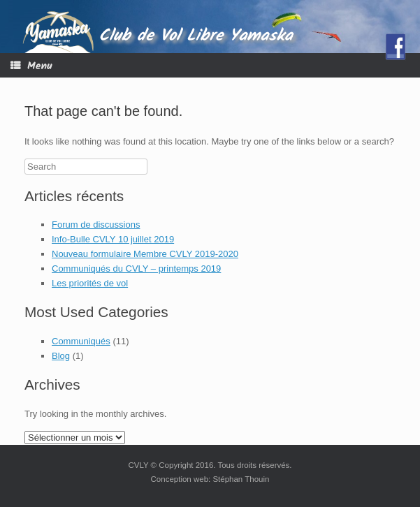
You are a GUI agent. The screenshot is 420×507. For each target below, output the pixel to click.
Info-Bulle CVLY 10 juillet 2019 (113, 239)
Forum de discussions (96, 225)
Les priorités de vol (90, 283)
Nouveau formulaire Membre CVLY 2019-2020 (145, 254)
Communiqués (81, 341)
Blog (61, 356)
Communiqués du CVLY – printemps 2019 (136, 269)
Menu (31, 66)
